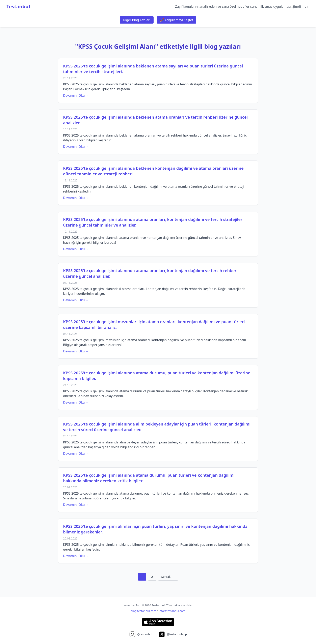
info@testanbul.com (172, 611)
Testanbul (18, 6)
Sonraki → (168, 577)
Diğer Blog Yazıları (137, 20)
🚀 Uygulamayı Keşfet (177, 20)
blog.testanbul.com (143, 611)
